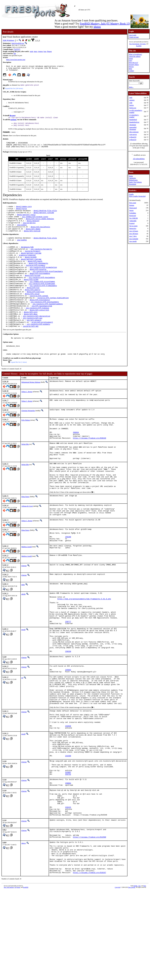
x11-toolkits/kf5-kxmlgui (37, 325)
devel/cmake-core (24, 212)
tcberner (24, 607)
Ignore (131, 210)
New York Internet (134, 44)
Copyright (117, 977)
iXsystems (143, 44)
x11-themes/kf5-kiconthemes (42, 295)
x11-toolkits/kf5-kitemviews (42, 298)
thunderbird (133, 120)
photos (97, 27)
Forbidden (133, 213)
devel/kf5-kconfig (38, 282)
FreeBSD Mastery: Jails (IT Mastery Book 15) (105, 24)
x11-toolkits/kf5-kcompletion (43, 279)
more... (131, 87)
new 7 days (133, 236)
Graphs (131, 194)
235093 (68, 724)
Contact (131, 71)
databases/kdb (27, 256)
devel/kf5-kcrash (32, 289)
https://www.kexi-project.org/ (16, 60)
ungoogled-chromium (133, 128)
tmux (36, 52)
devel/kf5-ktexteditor (40, 316)
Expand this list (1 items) (19, 383)
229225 (68, 886)
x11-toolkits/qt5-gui (33, 337)
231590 (68, 826)
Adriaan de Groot (27, 542)
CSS (139, 975)
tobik (23, 626)
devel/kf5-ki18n (31, 293)
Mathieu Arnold (26, 588)
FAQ (130, 61)
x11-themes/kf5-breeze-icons (35, 223)
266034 (76, 457)
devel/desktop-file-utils (45, 216)
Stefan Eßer (25, 470)
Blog (130, 69)
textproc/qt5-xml (31, 346)
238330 (68, 704)
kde (15, 54)
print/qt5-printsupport (42, 341)
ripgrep (40, 52)
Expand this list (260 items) (14, 90)
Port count (133, 203)
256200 (68, 577)
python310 (133, 137)
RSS (145, 975)
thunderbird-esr (134, 122)
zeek (131, 98)
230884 (68, 858)
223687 (68, 845)
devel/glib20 (31, 268)
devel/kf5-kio (33, 302)
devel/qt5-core (31, 330)
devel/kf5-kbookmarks (38, 275)
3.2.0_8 (5, 40)
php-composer (134, 132)
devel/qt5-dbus (31, 332)
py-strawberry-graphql (134, 116)
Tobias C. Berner (27, 413)
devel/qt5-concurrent (39, 328)
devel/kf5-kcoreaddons (40, 286)
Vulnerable (133, 221)
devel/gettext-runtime (44, 219)
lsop (45, 52)
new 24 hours (134, 231)
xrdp (131, 103)
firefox (132, 105)
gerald (23, 677)
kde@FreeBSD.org (18, 43)
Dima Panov (25, 532)
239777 (68, 669)
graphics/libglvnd (27, 266)
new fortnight (134, 239)
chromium (133, 125)
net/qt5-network (34, 339)
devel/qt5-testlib (32, 239)
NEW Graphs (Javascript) (137, 196)
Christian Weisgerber (28, 432)
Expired (132, 223)
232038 (68, 790)
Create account (134, 37)
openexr (132, 100)
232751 (68, 848)
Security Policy (134, 65)
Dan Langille (132, 977)
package (13, 122)
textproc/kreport (32, 261)
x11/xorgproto (29, 230)
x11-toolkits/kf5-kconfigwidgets (48, 284)
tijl (22, 733)
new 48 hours (134, 234)
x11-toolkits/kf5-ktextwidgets (45, 318)
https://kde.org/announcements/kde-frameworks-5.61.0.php (84, 641)
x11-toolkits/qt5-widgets (38, 344)
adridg (23, 635)
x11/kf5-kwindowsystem (42, 323)
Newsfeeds (132, 184)
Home (131, 176)
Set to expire (133, 226)
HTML (136, 975)
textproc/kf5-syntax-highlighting (53, 314)
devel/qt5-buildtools (40, 235)
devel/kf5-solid (32, 309)
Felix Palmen (26, 442)
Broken (132, 205)
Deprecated (133, 208)
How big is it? (134, 63)
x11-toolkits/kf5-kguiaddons (42, 291)
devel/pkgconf (33, 228)
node (31, 52)
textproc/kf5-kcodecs (36, 277)
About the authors (135, 56)
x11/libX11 (22, 232)
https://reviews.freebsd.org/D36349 (90, 464)
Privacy (131, 67)
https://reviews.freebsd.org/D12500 (90, 920)
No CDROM (134, 218)
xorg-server (133, 134)
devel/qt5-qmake (33, 237)
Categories (132, 178)
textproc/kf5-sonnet (39, 312)
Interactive (133, 228)
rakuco (24, 926)
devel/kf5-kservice (36, 307)
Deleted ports (133, 180)
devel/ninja (21, 214)
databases (11, 40)
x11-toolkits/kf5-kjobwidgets (43, 300)
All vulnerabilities (139, 159)
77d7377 (17, 50)
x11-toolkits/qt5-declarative (36, 335)
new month (133, 241)
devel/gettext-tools (26, 221)
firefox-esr (133, 108)
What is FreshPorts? (135, 54)
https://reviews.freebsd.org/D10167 (90, 962)
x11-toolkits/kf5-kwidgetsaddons (48, 321)
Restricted (133, 216)
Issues (131, 59)
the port (12, 118)
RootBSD (139, 46)
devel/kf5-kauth (35, 272)
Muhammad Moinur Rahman (31, 403)
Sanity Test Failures (135, 182)
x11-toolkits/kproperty (41, 259)
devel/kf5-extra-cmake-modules (40, 226)
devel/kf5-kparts (32, 305)
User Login (133, 35)
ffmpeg (49, 52)
